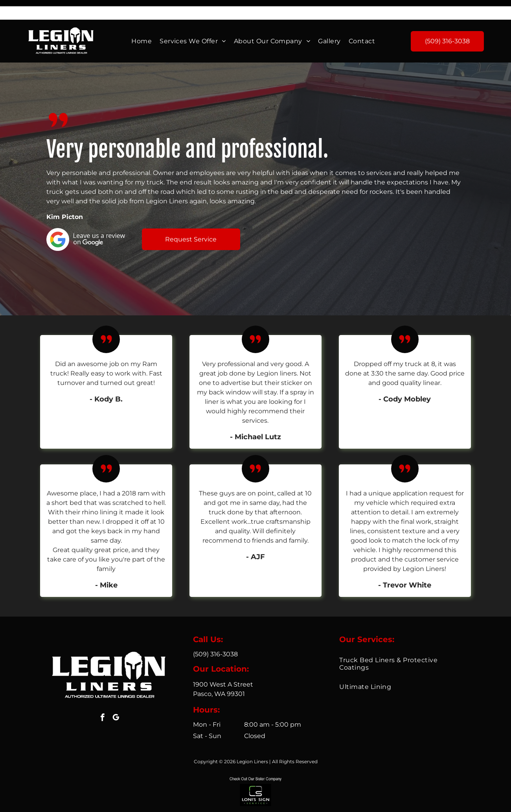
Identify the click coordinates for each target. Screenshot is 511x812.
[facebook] (102, 699)
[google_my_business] (116, 699)
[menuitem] (142, 21)
